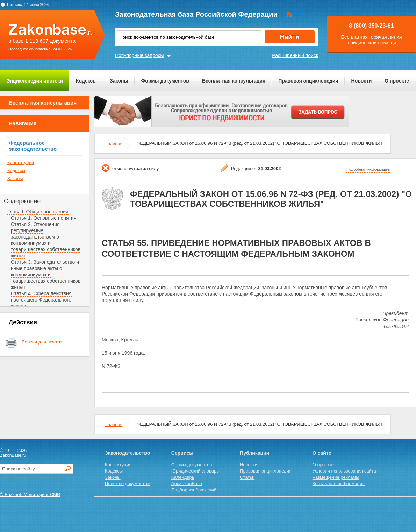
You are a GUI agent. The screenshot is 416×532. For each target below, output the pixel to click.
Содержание (22, 201)
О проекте (397, 81)
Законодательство (127, 453)
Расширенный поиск (295, 55)
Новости (362, 81)
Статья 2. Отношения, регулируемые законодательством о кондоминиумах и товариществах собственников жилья (46, 240)
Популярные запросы (139, 55)
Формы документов (165, 81)
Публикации (254, 453)
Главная (114, 144)
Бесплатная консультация (234, 81)
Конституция (21, 162)
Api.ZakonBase (187, 484)
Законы (119, 81)
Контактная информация (339, 484)
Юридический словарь (195, 471)
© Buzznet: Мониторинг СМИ (30, 494)
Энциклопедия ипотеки (35, 81)
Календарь (183, 477)
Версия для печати (42, 342)
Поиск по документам (128, 484)
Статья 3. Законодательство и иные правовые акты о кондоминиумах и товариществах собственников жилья (46, 275)
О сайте (322, 453)
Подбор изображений (194, 490)
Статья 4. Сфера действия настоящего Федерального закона (41, 300)
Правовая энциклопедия (308, 81)
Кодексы (86, 81)
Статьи (247, 477)
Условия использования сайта (344, 471)
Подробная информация (368, 169)
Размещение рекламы (336, 477)
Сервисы (182, 453)
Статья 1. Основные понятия (44, 218)
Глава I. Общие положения (38, 212)
